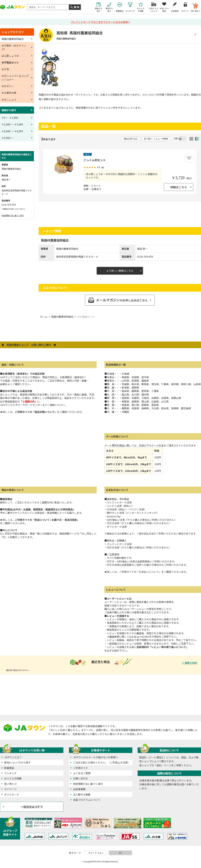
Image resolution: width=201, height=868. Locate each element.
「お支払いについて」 (149, 572)
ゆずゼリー (8, 86)
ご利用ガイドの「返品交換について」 (36, 412)
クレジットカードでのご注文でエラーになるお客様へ (101, 22)
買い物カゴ (10, 784)
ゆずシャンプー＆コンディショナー (15, 78)
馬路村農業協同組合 (62, 317)
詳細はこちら (179, 187)
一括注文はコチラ (32, 807)
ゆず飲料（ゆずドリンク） (14, 47)
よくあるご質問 (82, 773)
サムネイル (191, 139)
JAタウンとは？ (13, 757)
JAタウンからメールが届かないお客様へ (96, 757)
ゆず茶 (5, 69)
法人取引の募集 (82, 794)
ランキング (10, 773)
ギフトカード (12, 794)
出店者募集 (79, 789)
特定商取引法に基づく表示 (13, 215)
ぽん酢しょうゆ (10, 56)
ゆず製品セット (86, 317)
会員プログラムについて (87, 800)
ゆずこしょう (9, 100)
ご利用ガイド (81, 768)
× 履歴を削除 (189, 663)
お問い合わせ (81, 778)
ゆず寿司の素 (9, 93)
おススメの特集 (13, 778)
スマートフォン (96, 853)
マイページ (10, 789)
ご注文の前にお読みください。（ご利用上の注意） (102, 762)
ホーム (44, 317)
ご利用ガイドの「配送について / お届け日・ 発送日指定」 (47, 520)
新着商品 (9, 768)
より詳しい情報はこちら (120, 271)
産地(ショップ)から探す (17, 762)
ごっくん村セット (95, 160)
